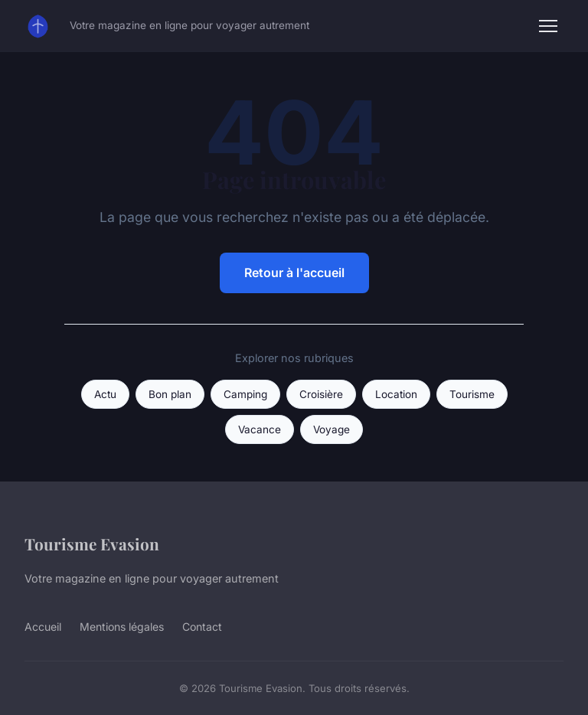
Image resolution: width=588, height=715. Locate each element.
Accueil (43, 627)
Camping (245, 394)
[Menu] (548, 26)
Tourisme (472, 394)
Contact (202, 627)
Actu (105, 394)
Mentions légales (122, 627)
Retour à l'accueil (294, 273)
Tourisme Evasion (92, 544)
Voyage (332, 429)
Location (396, 394)
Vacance (260, 429)
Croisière (321, 394)
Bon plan (170, 394)
